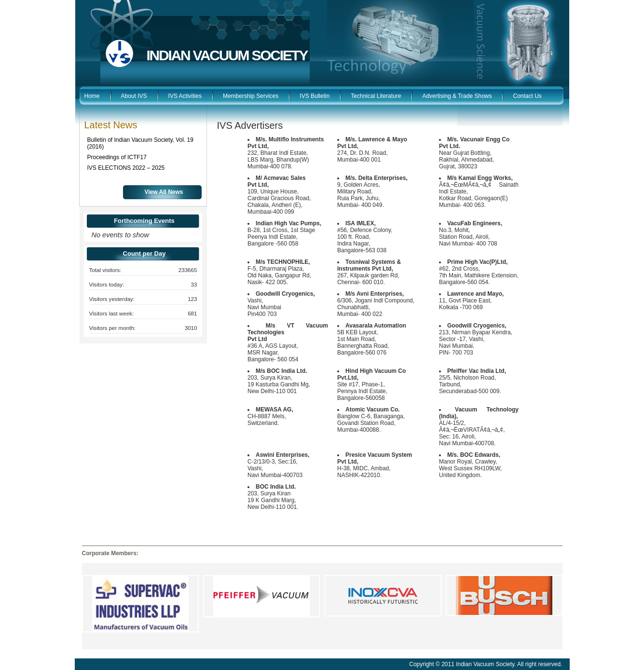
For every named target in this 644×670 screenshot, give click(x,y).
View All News (164, 192)
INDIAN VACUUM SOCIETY (227, 55)
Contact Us (527, 96)
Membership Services (251, 96)
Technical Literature (376, 96)
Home (92, 96)
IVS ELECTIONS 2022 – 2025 (126, 168)
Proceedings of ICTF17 (117, 157)
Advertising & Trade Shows (457, 96)
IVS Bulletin (315, 96)
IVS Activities (185, 96)
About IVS (134, 96)
